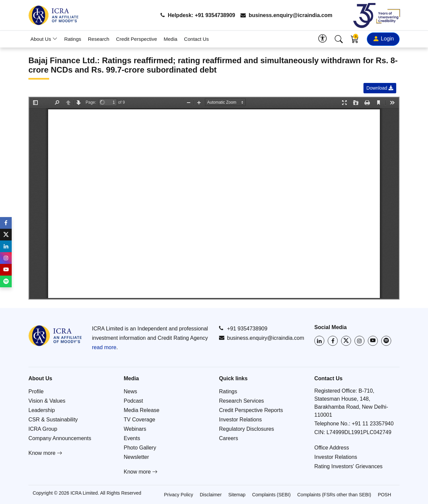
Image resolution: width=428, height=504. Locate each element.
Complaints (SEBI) (271, 495)
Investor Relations (240, 420)
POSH (385, 495)
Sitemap (237, 495)
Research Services (241, 401)
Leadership (42, 410)
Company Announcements (60, 438)
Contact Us (196, 39)
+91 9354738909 (243, 328)
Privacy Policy (178, 495)
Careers (229, 438)
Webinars (135, 429)
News (130, 391)
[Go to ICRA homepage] (55, 336)
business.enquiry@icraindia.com (286, 15)
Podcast (133, 401)
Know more (45, 453)
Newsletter (136, 457)
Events (132, 438)
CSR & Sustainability (53, 420)
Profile (36, 391)
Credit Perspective (137, 39)
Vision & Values (47, 401)
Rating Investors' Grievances (348, 466)
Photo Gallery (140, 448)
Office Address (332, 448)
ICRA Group (43, 429)
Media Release (142, 410)
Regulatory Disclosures (247, 429)
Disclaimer (210, 495)
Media (171, 39)
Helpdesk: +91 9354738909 (198, 15)
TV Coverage (139, 420)
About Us (44, 39)
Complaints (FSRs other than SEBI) (334, 495)
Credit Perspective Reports (251, 410)
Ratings (73, 39)
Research (99, 39)
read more (104, 347)
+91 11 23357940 (373, 424)
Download (380, 88)
